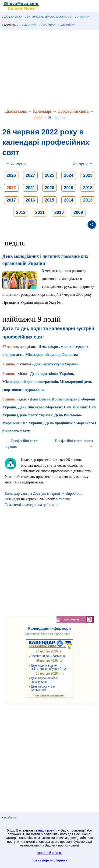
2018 (88, 188)
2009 (78, 212)
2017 (11, 200)
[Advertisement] (49, 70)
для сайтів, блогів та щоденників (49, 634)
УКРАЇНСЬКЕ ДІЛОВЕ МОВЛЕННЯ (49, 17)
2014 (69, 200)
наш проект (47, 830)
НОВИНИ (83, 17)
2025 (49, 175)
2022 (38, 118)
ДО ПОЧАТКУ (12, 17)
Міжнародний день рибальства (52, 355)
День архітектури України (56, 364)
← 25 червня (16, 163)
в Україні (63, 499)
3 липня (9, 399)
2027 (30, 175)
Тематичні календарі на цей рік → (32, 505)
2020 (49, 188)
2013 (88, 200)
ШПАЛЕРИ (67, 25)
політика (9, 818)
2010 (59, 212)
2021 (30, 188)
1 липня (9, 364)
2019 (69, 188)
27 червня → (83, 163)
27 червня (10, 347)
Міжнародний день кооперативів (30, 382)
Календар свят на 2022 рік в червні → (35, 493)
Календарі (42, 111)
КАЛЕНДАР (11, 25)
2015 (49, 200)
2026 (11, 175)
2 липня (9, 374)
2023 (88, 175)
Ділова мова (16, 111)
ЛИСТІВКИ (48, 25)
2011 (40, 212)
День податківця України (52, 374)
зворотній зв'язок (49, 853)
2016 (30, 200)
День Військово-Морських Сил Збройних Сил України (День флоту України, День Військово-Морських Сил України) (49, 415)
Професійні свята (73, 111)
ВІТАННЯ (29, 25)
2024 (69, 175)
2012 (21, 212)
